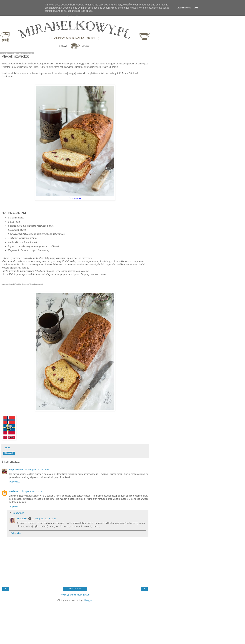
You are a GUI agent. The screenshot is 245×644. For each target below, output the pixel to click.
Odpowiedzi (18, 513)
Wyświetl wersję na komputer (75, 595)
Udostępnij (9, 453)
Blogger (88, 600)
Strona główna (75, 589)
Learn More (184, 8)
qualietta (14, 491)
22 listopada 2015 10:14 (31, 491)
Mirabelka (22, 519)
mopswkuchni (17, 470)
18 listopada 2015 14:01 (37, 470)
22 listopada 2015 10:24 (44, 519)
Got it (197, 8)
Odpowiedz (15, 482)
